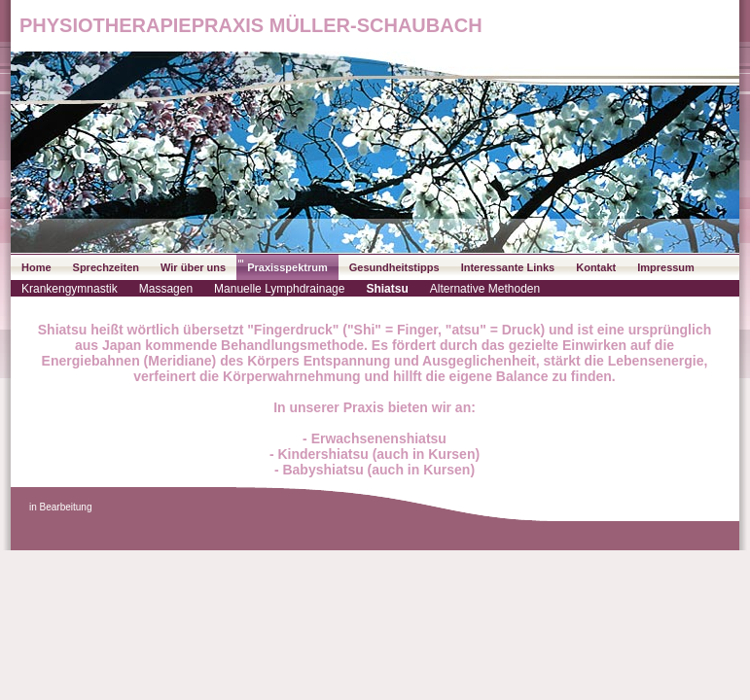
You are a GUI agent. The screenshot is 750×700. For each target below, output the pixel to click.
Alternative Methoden (485, 289)
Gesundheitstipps (394, 267)
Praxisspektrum (287, 267)
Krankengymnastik (70, 289)
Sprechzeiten (106, 267)
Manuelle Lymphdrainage (279, 289)
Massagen (166, 289)
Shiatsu (387, 289)
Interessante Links (508, 267)
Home (36, 267)
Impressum (666, 267)
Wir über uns (193, 267)
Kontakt (596, 267)
